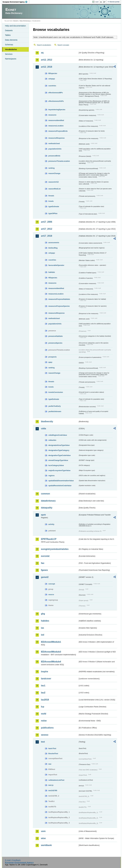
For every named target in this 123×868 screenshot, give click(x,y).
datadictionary (48, 501)
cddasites (52, 440)
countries (52, 86)
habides (45, 621)
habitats (52, 272)
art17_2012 (47, 229)
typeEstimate (54, 206)
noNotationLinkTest (56, 780)
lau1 (43, 686)
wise (43, 838)
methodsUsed (54, 143)
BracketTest (53, 754)
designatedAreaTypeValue (59, 445)
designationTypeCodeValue (59, 455)
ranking (51, 168)
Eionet (16, 21)
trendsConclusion (56, 392)
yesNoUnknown (55, 411)
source (51, 594)
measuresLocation (56, 126)
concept (52, 584)
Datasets (9, 30)
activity (51, 524)
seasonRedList (54, 189)
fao (43, 563)
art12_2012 (47, 60)
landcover (46, 679)
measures (52, 115)
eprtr (43, 515)
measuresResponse (56, 138)
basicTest (52, 748)
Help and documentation (15, 26)
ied (42, 635)
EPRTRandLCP (49, 539)
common (45, 494)
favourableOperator (56, 265)
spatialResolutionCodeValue (60, 486)
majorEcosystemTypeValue (59, 470)
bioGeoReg (53, 248)
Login (97, 2)
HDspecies (53, 278)
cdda (43, 429)
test (43, 742)
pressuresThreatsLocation (59, 161)
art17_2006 (47, 222)
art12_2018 (47, 67)
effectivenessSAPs (56, 101)
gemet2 (45, 577)
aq (42, 53)
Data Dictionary (25, 21)
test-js (51, 785)
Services (9, 54)
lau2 (43, 693)
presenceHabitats (55, 336)
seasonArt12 (53, 182)
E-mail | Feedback (13, 860)
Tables (8, 35)
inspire (44, 672)
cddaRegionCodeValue (58, 435)
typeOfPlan (53, 213)
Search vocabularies (44, 45)
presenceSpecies (55, 343)
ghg (43, 614)
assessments (54, 243)
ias (42, 628)
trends (51, 201)
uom (43, 831)
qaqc (50, 362)
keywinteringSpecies (57, 110)
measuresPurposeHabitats (59, 299)
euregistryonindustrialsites (55, 549)
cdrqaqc (52, 79)
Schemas (9, 45)
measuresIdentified (56, 120)
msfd (43, 714)
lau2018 (45, 700)
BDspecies (53, 73)
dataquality (47, 508)
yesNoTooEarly (54, 406)
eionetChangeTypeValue (58, 460)
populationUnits (55, 149)
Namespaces (11, 59)
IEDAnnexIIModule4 (51, 662)
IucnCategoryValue (56, 465)
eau (50, 764)
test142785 (53, 790)
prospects (52, 357)
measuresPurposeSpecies (59, 306)
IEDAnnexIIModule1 (51, 642)
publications (47, 728)
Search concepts (63, 45)
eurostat (45, 556)
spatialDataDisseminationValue (61, 481)
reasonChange (54, 173)
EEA (16, 2)
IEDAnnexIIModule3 (51, 652)
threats (51, 196)
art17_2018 (47, 236)
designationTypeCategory (59, 450)
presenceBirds (54, 156)
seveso (45, 735)
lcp (42, 707)
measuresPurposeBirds (58, 131)
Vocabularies (11, 49)
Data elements (11, 40)
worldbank (46, 845)
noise (44, 721)
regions (51, 476)
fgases (44, 570)
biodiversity (47, 421)
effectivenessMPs (55, 93)
